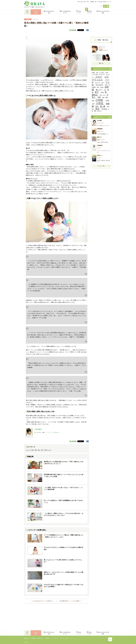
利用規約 (33, 638)
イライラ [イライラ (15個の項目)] (102, 74)
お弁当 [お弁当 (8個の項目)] (107, 72)
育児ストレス (48, 450)
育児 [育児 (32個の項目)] (97, 109)
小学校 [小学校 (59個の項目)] (99, 100)
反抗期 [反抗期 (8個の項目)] (102, 92)
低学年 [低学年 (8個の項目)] (102, 87)
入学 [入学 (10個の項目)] (105, 90)
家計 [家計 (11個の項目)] (107, 97)
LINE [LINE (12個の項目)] (93, 72)
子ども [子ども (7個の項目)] (104, 95)
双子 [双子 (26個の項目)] (97, 92)
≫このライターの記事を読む (52, 432)
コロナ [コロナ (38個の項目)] (99, 77)
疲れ (39, 450)
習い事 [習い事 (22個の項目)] (103, 106)
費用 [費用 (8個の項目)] (95, 111)
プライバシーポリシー (65, 638)
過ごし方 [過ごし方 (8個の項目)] (99, 111)
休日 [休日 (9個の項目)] (98, 87)
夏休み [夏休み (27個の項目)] (95, 95)
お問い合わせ (40, 638)
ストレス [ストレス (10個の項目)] (97, 82)
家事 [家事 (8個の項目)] (103, 97)
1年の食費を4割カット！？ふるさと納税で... (70, 601)
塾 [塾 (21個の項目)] (106, 92)
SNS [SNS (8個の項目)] (97, 72)
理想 (36, 450)
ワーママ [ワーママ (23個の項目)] (99, 85)
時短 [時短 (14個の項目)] (97, 106)
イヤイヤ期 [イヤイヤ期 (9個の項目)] (95, 74)
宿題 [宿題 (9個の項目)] (93, 101)
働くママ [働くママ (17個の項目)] (99, 90)
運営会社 (47, 638)
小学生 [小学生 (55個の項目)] (100, 103)
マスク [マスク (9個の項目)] (103, 82)
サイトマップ (55, 638)
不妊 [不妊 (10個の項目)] (106, 85)
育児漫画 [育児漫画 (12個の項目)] (104, 109)
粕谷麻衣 (39, 429)
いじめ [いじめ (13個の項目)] (102, 72)
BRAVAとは (27, 638)
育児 (42, 450)
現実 (32, 450)
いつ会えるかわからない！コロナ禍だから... (43, 601)
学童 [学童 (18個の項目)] (99, 97)
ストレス (28, 450)
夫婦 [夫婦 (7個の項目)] (101, 95)
